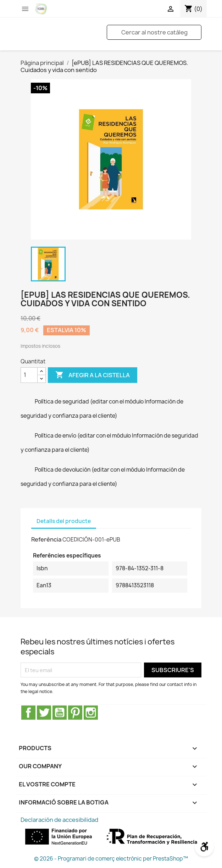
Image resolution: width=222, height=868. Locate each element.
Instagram (91, 713)
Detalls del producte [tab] (64, 521)
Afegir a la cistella (93, 375)
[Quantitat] (29, 375)
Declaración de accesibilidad (59, 820)
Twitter (44, 713)
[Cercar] (154, 32)
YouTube (60, 713)
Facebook (28, 713)
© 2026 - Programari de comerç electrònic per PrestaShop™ (111, 859)
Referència (46, 539)
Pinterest (75, 713)
